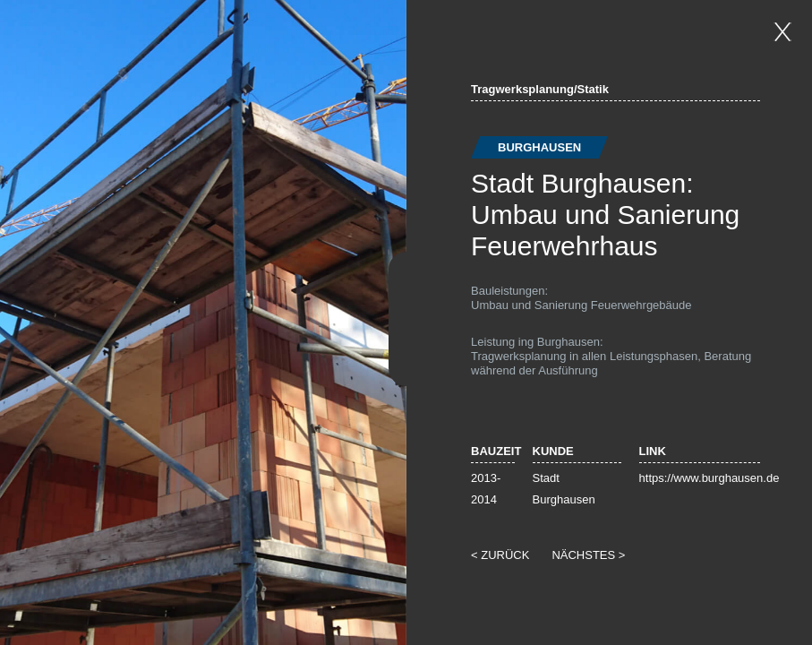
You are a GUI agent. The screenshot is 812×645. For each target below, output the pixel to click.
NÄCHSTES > (588, 555)
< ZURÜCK (500, 555)
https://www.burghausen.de (709, 478)
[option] (203, 322)
